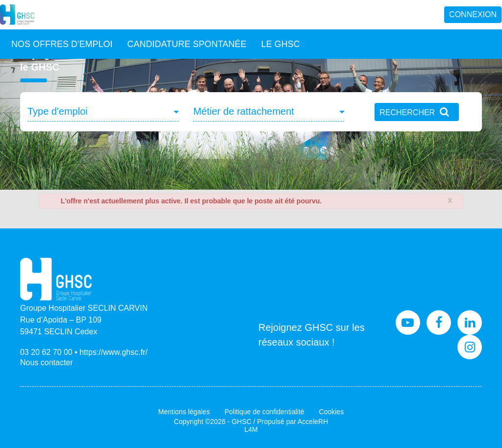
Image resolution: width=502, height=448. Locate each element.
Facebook (439, 323)
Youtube (408, 323)
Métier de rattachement (244, 111)
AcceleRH (313, 422)
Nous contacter (47, 362)
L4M (251, 429)
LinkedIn (470, 323)
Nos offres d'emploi (62, 44)
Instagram (470, 347)
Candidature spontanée (187, 44)
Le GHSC (281, 44)
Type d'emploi (58, 111)
